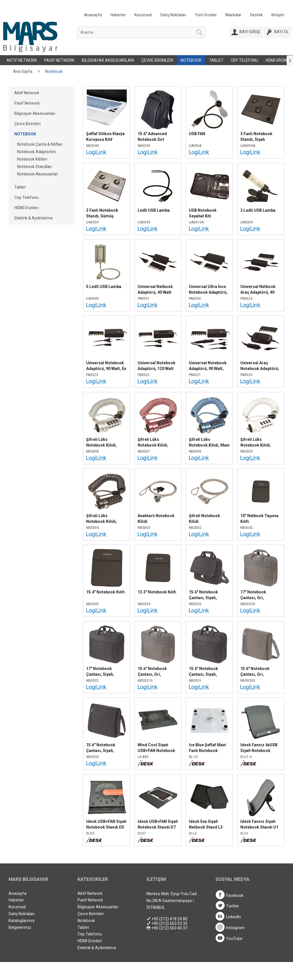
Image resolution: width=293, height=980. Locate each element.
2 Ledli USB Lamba (258, 210)
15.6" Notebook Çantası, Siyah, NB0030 (101, 748)
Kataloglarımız (22, 921)
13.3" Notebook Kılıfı (157, 592)
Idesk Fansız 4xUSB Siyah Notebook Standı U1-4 (259, 748)
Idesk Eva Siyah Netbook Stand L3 (206, 824)
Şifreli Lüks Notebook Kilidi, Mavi (209, 442)
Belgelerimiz (20, 927)
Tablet (216, 60)
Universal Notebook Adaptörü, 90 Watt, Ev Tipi (106, 366)
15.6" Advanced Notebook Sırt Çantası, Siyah (152, 137)
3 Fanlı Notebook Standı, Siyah (256, 137)
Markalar (233, 15)
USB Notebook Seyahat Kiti (203, 213)
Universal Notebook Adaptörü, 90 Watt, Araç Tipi (208, 366)
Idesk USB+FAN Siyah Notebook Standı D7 (158, 824)
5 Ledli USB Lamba (104, 287)
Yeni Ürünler (206, 15)
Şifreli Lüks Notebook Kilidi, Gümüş (101, 443)
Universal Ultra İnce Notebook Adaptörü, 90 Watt (208, 290)
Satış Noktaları (173, 15)
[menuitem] (184, 16)
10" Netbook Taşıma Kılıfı (259, 519)
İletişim (278, 15)
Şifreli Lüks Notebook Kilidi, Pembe (153, 443)
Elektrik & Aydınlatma (33, 218)
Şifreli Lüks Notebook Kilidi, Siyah (101, 519)
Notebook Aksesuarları (38, 174)
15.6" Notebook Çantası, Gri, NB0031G (152, 672)
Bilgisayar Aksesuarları (108, 60)
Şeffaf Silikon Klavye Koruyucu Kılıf (105, 137)
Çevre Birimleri (157, 60)
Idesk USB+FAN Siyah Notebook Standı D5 (106, 824)
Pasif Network (59, 60)
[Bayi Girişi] (246, 32)
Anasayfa (93, 15)
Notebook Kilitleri (32, 159)
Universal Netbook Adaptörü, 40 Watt (155, 289)
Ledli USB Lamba (154, 210)
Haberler (118, 15)
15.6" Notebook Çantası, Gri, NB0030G (255, 672)
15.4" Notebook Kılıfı (105, 592)
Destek (256, 15)
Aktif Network (22, 60)
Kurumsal (143, 15)
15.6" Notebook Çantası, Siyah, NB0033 (203, 595)
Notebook (191, 60)
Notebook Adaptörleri (36, 152)
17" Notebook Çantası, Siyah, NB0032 (100, 672)
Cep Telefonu (244, 60)
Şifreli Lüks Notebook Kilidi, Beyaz (256, 443)
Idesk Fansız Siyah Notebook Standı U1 (259, 824)
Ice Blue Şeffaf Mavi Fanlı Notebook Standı (207, 748)
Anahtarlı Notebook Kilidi (156, 519)
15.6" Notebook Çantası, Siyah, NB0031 (203, 672)
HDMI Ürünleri (26, 208)
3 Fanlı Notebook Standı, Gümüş (102, 213)
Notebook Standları (34, 167)
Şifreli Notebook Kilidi (204, 519)
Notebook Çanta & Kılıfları (40, 144)
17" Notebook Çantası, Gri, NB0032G (253, 595)
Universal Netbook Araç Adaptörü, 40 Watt (258, 290)
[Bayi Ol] (278, 32)
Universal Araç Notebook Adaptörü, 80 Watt (260, 366)
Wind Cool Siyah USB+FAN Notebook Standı (156, 748)
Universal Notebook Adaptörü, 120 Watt (157, 366)
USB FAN (197, 134)
